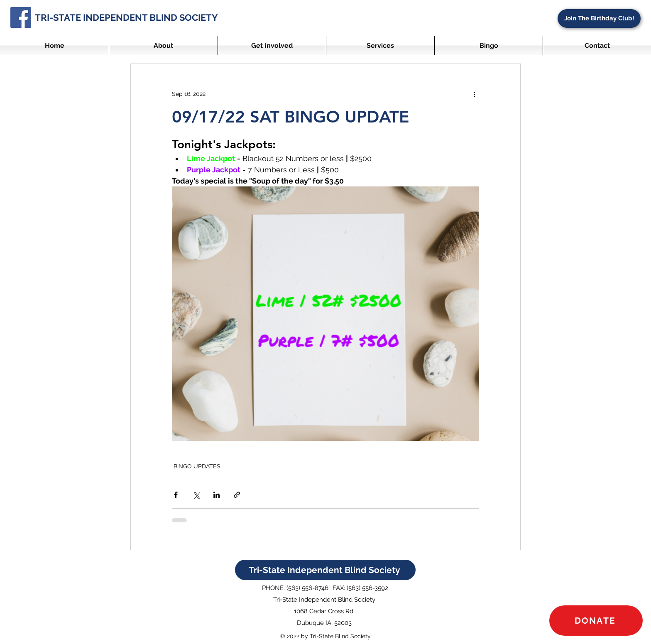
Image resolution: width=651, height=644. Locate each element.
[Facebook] (21, 17)
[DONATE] (596, 621)
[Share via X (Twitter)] (196, 495)
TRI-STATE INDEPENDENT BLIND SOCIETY (126, 17)
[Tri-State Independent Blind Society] (325, 570)
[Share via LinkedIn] (217, 495)
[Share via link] (237, 495)
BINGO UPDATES (197, 466)
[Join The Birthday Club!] (599, 18)
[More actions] (474, 94)
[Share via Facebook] (176, 495)
